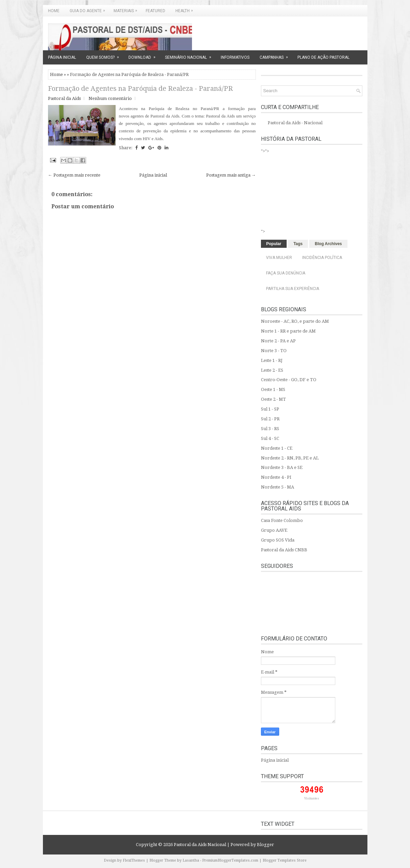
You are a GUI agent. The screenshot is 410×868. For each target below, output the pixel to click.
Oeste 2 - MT (273, 399)
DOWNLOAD (144, 55)
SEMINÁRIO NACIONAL (190, 55)
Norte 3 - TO (274, 351)
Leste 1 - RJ (272, 360)
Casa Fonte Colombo (282, 520)
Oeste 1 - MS (273, 389)
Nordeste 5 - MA (278, 487)
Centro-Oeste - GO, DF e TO (289, 380)
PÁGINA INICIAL (62, 57)
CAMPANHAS (276, 55)
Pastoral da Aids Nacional (200, 845)
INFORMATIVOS (235, 57)
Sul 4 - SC (270, 438)
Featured (155, 11)
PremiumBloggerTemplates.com (230, 860)
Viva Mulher (279, 258)
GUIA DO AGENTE (89, 9)
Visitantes (312, 798)
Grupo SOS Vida (278, 540)
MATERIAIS (127, 9)
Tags (298, 244)
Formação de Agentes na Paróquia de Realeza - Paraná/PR (140, 88)
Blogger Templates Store (285, 860)
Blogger (266, 845)
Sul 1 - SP (270, 409)
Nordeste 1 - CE (277, 448)
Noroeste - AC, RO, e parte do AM (295, 321)
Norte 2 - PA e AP (278, 341)
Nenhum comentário (110, 98)
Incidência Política (322, 258)
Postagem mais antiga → (231, 175)
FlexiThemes (134, 860)
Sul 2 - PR (270, 419)
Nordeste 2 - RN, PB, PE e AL (290, 458)
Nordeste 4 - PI (276, 477)
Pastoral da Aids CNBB (284, 550)
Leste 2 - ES (272, 370)
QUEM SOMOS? (105, 55)
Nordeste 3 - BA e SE (282, 467)
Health (186, 9)
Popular (274, 244)
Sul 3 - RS (270, 429)
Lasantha (191, 860)
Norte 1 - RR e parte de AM (288, 331)
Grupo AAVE (274, 530)
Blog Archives (328, 244)
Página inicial (153, 175)
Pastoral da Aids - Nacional (295, 123)
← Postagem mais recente (74, 175)
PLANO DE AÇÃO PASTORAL (323, 57)
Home (54, 11)
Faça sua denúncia (286, 273)
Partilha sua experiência (293, 289)
